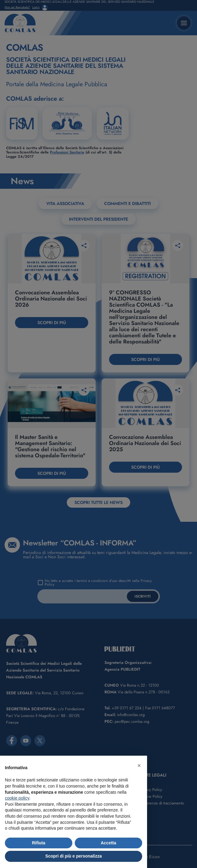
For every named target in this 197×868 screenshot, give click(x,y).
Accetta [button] (109, 843)
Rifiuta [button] (39, 843)
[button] (139, 765)
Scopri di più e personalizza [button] (74, 856)
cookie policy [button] (17, 798)
